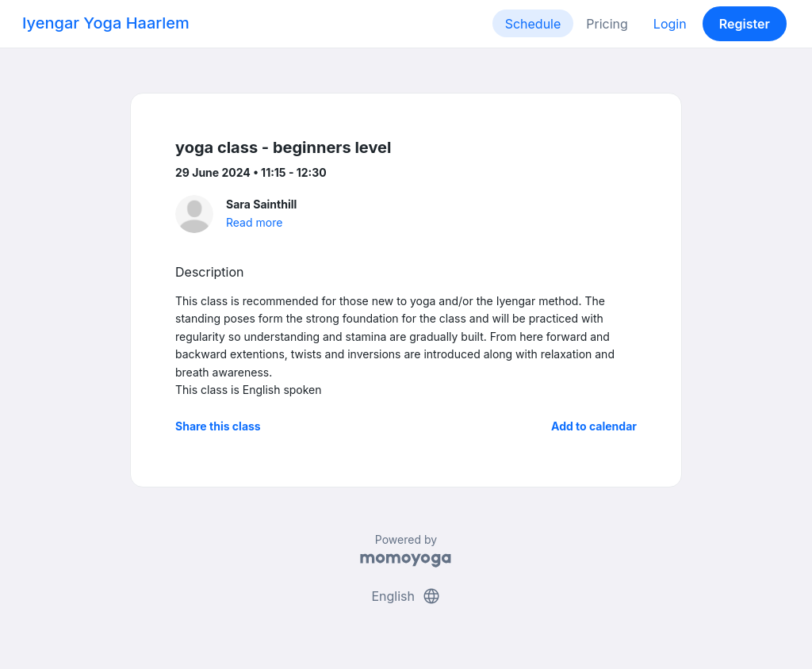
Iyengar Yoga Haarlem (106, 23)
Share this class (218, 426)
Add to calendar (594, 426)
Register (745, 24)
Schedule (533, 24)
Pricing (607, 24)
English (406, 596)
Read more (254, 222)
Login (670, 24)
